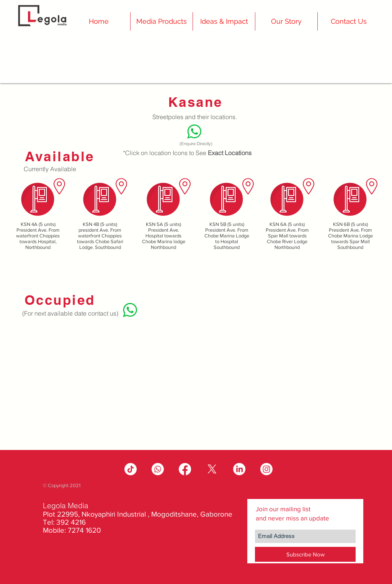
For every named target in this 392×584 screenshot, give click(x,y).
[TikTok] (131, 469)
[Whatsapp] (158, 469)
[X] (212, 469)
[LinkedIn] (239, 469)
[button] (286, 21)
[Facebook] (185, 469)
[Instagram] (266, 469)
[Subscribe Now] (305, 554)
